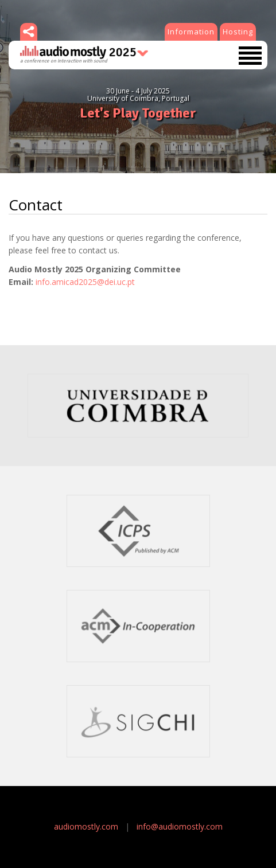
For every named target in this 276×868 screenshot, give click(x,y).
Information (191, 32)
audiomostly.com (86, 826)
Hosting (238, 32)
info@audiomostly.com (180, 826)
